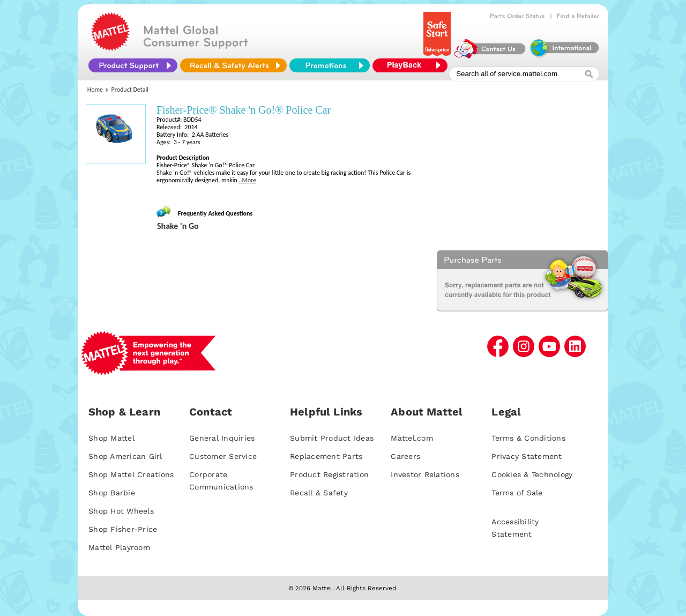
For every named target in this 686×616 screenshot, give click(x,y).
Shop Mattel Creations (131, 474)
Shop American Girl (125, 456)
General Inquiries (222, 438)
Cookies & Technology (532, 474)
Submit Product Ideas (332, 438)
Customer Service (223, 456)
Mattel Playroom (119, 547)
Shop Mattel (111, 438)
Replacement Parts (326, 456)
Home (95, 90)
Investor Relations (425, 474)
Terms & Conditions (528, 438)
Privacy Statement (527, 456)
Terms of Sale (517, 493)
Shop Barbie (112, 493)
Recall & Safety (319, 493)
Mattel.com (412, 438)
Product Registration (329, 474)
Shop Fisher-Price (123, 529)
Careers (405, 456)
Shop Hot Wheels (121, 511)
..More (247, 180)
